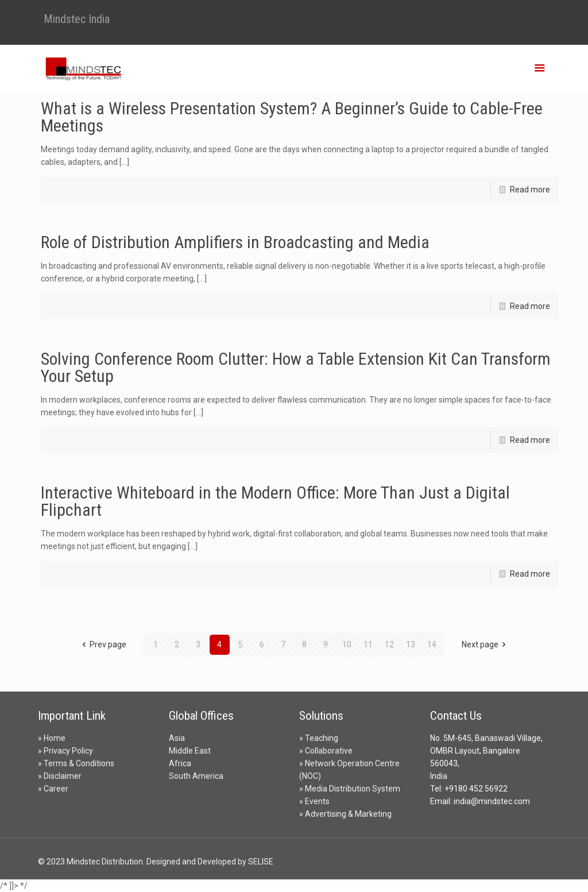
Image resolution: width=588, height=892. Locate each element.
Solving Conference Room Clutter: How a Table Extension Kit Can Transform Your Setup (296, 367)
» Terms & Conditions (76, 763)
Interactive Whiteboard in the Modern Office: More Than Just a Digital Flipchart (275, 501)
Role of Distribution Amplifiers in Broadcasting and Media (235, 242)
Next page (486, 644)
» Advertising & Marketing (345, 814)
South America (196, 776)
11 (368, 644)
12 (389, 644)
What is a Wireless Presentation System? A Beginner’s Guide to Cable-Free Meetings (292, 117)
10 (347, 644)
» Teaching (319, 738)
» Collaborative (326, 751)
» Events (314, 801)
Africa (180, 763)
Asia (177, 738)
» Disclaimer (60, 776)
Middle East (190, 751)
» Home (52, 738)
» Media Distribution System (350, 789)
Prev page (102, 644)
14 (432, 644)
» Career (53, 789)
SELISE (261, 862)
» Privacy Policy (65, 751)
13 (411, 644)
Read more (530, 190)
